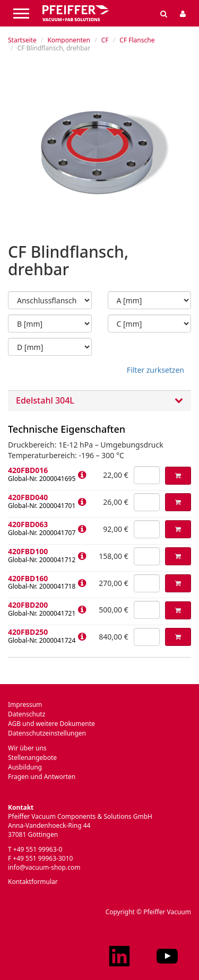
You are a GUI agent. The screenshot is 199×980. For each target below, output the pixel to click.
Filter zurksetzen (155, 370)
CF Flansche (137, 40)
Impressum (25, 705)
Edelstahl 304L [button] (99, 401)
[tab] (99, 401)
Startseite (22, 40)
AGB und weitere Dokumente (51, 724)
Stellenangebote (32, 758)
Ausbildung (25, 767)
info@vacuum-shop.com (44, 867)
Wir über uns (27, 748)
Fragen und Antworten (42, 777)
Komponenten (69, 40)
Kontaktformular (33, 882)
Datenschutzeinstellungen (47, 733)
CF (105, 40)
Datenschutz (27, 714)
